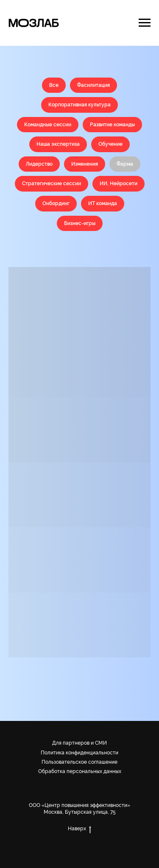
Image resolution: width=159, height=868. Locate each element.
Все (54, 85)
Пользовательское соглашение (79, 762)
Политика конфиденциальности (79, 753)
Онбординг (56, 203)
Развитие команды (112, 125)
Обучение (110, 144)
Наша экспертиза (58, 144)
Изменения (85, 164)
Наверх (79, 829)
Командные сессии (48, 125)
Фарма (125, 164)
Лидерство (39, 164)
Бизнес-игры (80, 223)
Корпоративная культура (79, 105)
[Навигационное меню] (145, 23)
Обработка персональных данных (80, 771)
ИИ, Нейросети (119, 184)
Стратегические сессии (52, 184)
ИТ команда (103, 203)
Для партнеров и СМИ (79, 743)
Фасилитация (93, 85)
